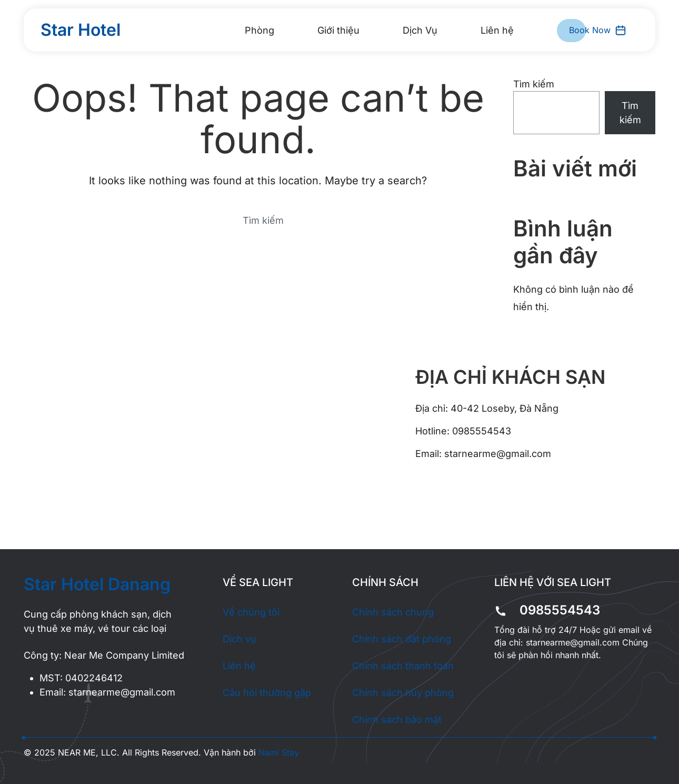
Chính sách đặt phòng (402, 639)
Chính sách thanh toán (403, 666)
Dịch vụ (239, 639)
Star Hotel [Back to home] (81, 30)
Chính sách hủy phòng (403, 693)
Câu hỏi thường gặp (267, 693)
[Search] (258, 220)
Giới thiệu (338, 30)
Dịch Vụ (420, 30)
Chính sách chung (393, 612)
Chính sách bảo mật (397, 720)
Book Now (598, 30)
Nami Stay (279, 752)
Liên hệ (497, 30)
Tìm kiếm (534, 84)
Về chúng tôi (251, 612)
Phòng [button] (259, 30)
